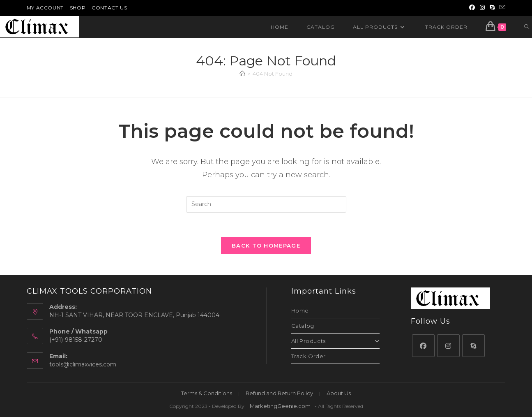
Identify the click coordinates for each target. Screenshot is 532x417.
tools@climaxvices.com (83, 364)
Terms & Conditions (207, 393)
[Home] (242, 74)
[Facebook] (423, 346)
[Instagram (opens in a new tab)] (482, 8)
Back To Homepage (266, 246)
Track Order (309, 357)
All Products (335, 341)
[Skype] (473, 346)
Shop (78, 8)
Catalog (303, 326)
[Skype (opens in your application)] (492, 8)
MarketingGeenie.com (280, 406)
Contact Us (109, 8)
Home (300, 311)
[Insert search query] (266, 204)
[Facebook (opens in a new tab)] (472, 8)
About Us (339, 393)
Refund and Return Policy (279, 393)
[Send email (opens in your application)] (501, 8)
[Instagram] (448, 346)
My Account (45, 8)
